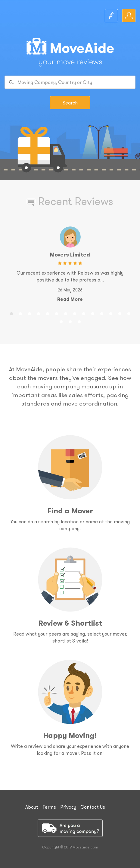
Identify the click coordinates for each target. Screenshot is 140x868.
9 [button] (84, 313)
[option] (70, 266)
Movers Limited (70, 255)
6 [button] (57, 313)
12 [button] (111, 313)
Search (70, 103)
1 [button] (11, 313)
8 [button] (75, 313)
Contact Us (93, 807)
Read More (70, 299)
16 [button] (70, 321)
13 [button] (120, 313)
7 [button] (66, 313)
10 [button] (93, 313)
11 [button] (102, 313)
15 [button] (61, 321)
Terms (49, 807)
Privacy (68, 807)
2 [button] (20, 313)
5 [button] (48, 313)
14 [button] (129, 313)
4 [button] (39, 313)
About (32, 807)
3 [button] (30, 313)
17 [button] (79, 321)
